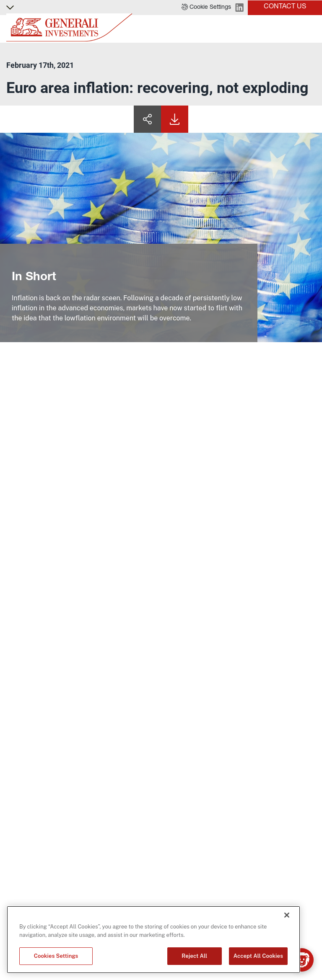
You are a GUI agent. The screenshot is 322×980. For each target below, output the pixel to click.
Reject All (194, 956)
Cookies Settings (56, 956)
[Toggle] (311, 29)
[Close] (287, 915)
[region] (153, 940)
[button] (206, 8)
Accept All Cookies (258, 956)
